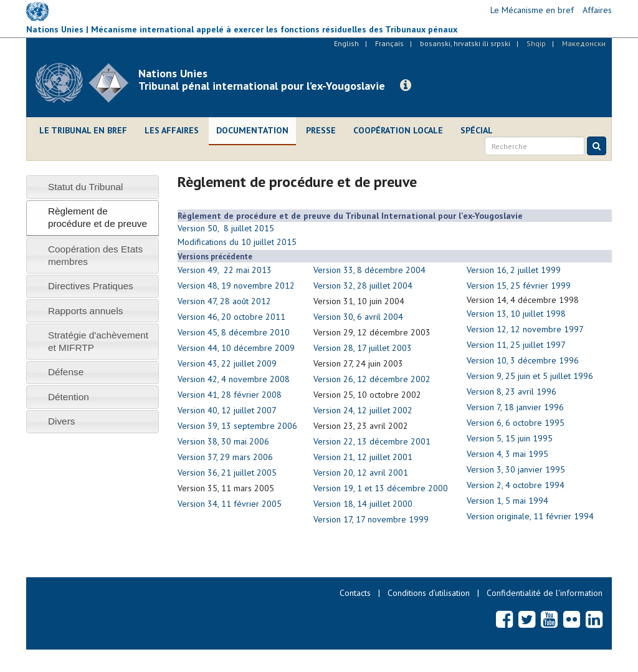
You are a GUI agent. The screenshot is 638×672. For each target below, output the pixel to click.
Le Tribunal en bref (83, 130)
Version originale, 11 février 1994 (530, 516)
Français (389, 43)
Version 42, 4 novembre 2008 (234, 379)
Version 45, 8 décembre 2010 (234, 332)
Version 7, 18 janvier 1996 (515, 407)
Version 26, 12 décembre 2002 (372, 379)
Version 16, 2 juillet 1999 (514, 270)
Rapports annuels (86, 311)
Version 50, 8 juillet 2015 (226, 228)
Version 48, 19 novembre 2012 (236, 286)
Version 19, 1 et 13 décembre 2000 (381, 488)
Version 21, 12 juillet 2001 (363, 457)
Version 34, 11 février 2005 (230, 504)
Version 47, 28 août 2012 (224, 301)
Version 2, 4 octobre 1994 (516, 485)
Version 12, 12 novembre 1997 (525, 329)
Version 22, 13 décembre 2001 (372, 441)
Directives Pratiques (91, 286)
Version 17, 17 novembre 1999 (371, 519)
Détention (69, 397)
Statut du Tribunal (86, 187)
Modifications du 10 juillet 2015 (237, 242)
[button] (406, 85)
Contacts (355, 593)
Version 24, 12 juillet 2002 (363, 410)
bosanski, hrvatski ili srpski (465, 43)
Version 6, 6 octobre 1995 (516, 423)
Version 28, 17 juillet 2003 (363, 348)
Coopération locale (398, 130)
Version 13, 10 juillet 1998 (516, 314)
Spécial (477, 130)
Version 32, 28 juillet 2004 (363, 286)
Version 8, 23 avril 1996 (512, 391)
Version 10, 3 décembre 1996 (523, 360)
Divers (62, 421)
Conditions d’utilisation (429, 593)
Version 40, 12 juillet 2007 (227, 410)
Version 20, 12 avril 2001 (361, 473)
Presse (321, 130)
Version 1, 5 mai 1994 (507, 501)
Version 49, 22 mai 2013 (225, 270)
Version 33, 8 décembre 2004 (369, 270)
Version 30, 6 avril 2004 (358, 317)
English (346, 43)
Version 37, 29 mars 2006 (225, 457)
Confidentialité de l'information (545, 593)
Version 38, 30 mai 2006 (223, 441)
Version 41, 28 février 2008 (230, 395)
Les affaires (172, 130)
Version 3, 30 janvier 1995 (516, 469)
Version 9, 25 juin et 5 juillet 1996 (530, 376)
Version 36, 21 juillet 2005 (227, 473)
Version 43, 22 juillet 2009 (227, 363)
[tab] (93, 187)
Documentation (252, 130)
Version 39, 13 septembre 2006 (237, 426)
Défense (66, 372)
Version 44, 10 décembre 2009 (236, 348)
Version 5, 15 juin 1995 (510, 438)
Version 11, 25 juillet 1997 (516, 345)
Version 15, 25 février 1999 (519, 286)
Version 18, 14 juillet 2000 (363, 504)
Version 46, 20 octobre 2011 (231, 317)
